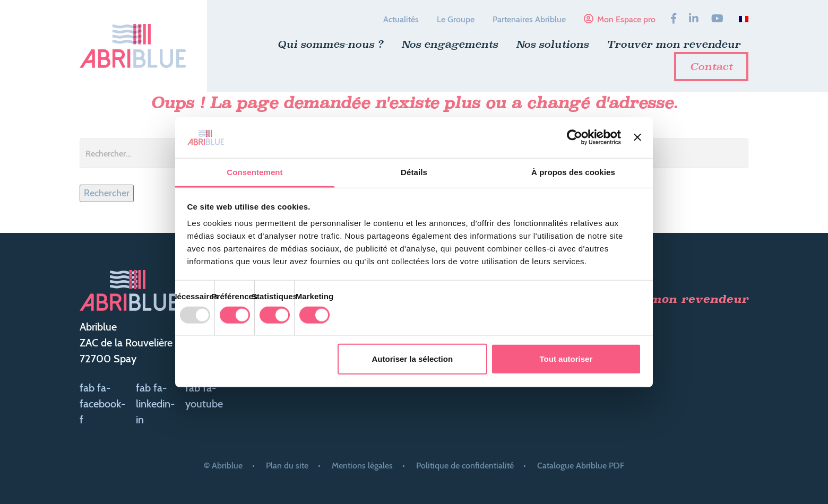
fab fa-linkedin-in (155, 404)
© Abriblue (223, 466)
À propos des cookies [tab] (573, 172)
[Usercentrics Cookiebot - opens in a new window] (575, 137)
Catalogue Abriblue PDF (581, 466)
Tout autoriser (566, 359)
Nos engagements (450, 44)
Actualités (401, 19)
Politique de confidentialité (465, 466)
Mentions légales (362, 466)
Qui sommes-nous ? (330, 44)
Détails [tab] (414, 172)
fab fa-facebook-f (102, 404)
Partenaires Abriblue (529, 19)
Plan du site (287, 466)
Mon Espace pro (626, 19)
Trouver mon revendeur (674, 44)
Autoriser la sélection (413, 359)
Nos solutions (552, 44)
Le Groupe (456, 19)
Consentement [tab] (255, 172)
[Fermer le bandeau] (637, 137)
